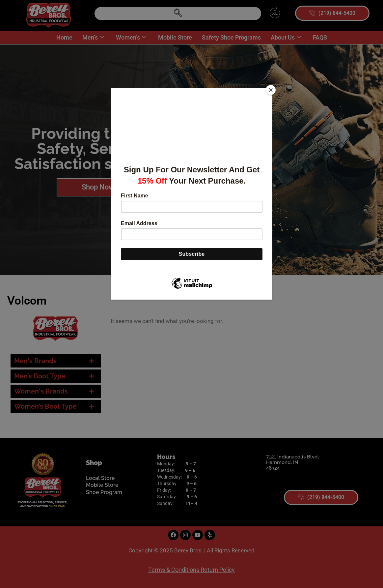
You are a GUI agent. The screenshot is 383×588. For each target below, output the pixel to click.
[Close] (271, 90)
